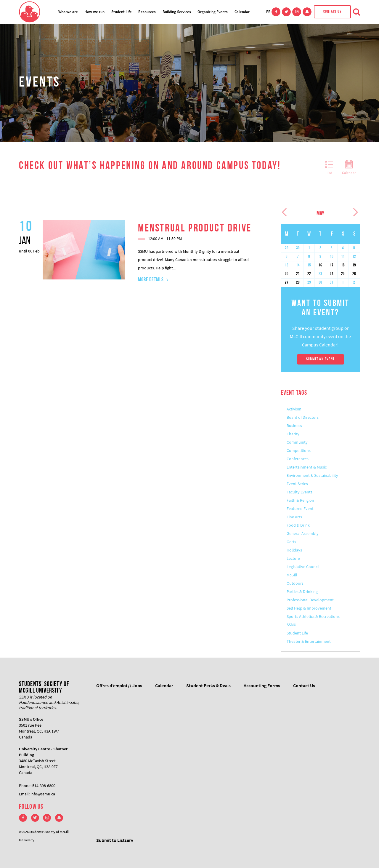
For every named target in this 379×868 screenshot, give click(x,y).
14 (298, 265)
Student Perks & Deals (208, 685)
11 (343, 257)
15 (309, 265)
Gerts (291, 542)
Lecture (293, 558)
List (329, 168)
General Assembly (303, 533)
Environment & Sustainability (312, 475)
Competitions (299, 450)
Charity (293, 434)
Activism (294, 409)
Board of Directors (303, 417)
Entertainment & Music (307, 467)
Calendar (242, 12)
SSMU (292, 625)
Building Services (177, 12)
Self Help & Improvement (309, 608)
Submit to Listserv (115, 840)
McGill (292, 575)
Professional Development (310, 600)
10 (332, 257)
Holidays (294, 550)
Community (297, 442)
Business (294, 426)
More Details (151, 280)
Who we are (68, 12)
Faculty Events (299, 492)
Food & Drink (298, 525)
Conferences (298, 459)
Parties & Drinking (302, 592)
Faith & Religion (300, 500)
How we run (94, 12)
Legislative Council (303, 567)
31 (332, 283)
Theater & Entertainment (309, 641)
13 (287, 265)
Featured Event (300, 509)
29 (287, 248)
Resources (147, 12)
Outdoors (295, 583)
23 (320, 274)
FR (268, 12)
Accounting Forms (262, 685)
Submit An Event (321, 359)
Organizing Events (213, 12)
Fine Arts (294, 517)
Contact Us (332, 12)
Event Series (297, 484)
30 (298, 248)
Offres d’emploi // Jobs (119, 685)
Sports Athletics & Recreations (313, 616)
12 (354, 257)
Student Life (122, 12)
